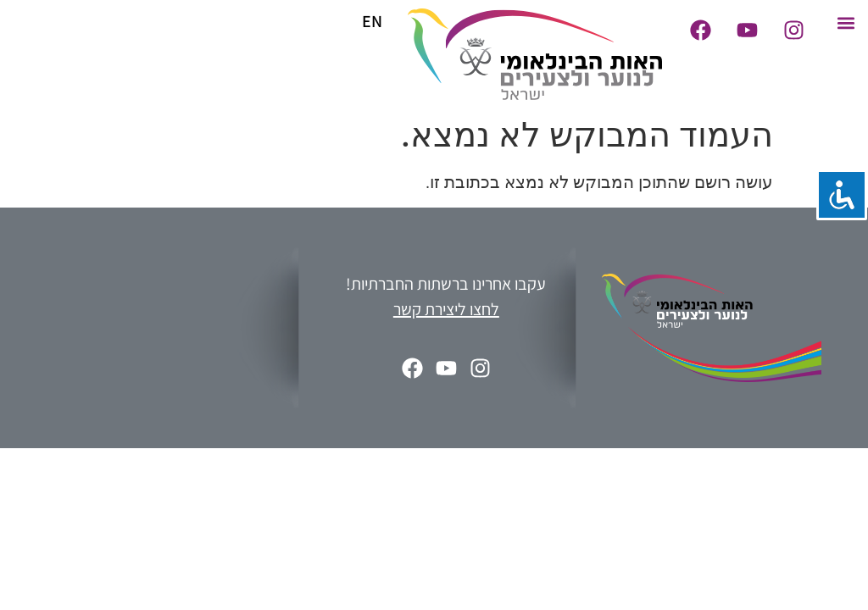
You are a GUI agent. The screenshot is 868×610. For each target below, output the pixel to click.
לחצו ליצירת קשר (446, 309)
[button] (846, 22)
